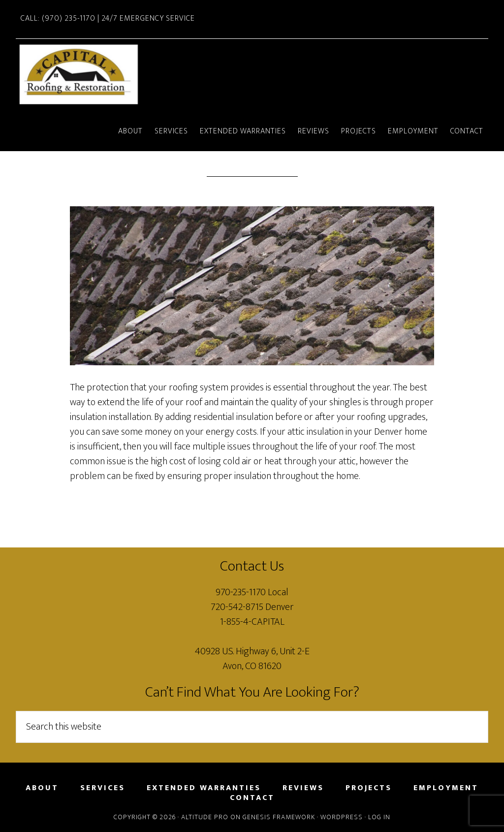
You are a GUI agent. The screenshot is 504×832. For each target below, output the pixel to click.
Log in (379, 817)
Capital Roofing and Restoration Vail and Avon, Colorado (90, 76)
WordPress (342, 817)
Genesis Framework (279, 817)
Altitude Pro (205, 817)
